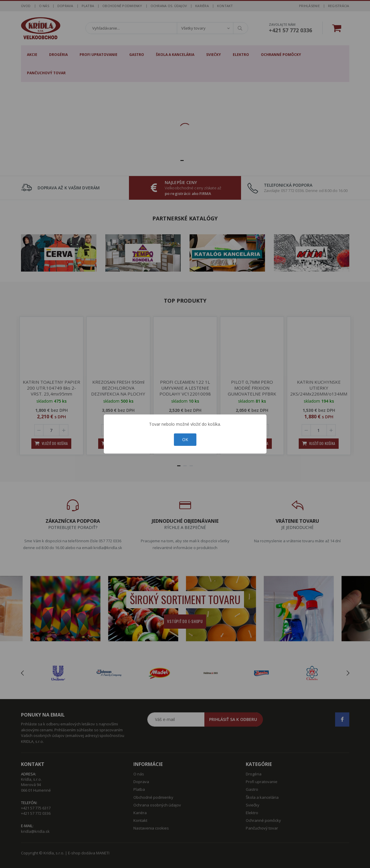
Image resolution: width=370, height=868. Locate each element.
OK (185, 439)
